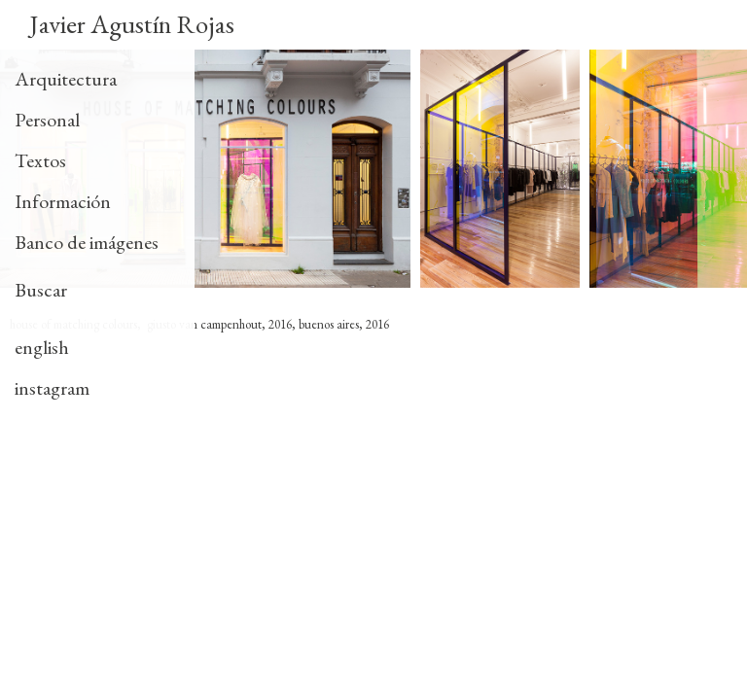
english (42, 347)
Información (63, 201)
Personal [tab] (47, 120)
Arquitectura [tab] (66, 79)
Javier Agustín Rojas (132, 24)
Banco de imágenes (87, 242)
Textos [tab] (40, 160)
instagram (52, 388)
